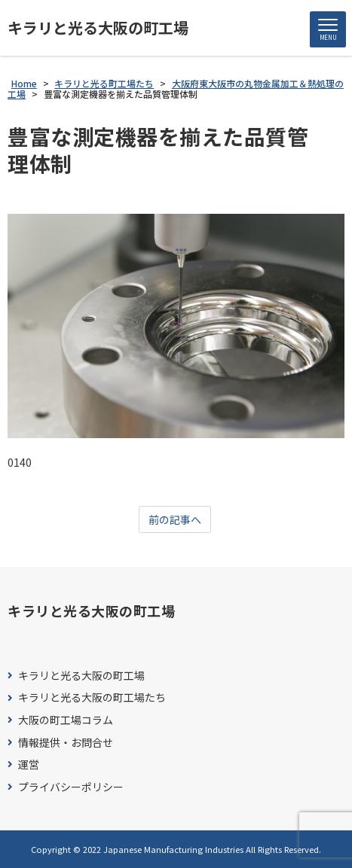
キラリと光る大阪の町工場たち (92, 697)
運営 (29, 764)
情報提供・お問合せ (66, 743)
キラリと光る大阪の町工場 (98, 28)
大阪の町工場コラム (66, 720)
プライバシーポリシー (71, 787)
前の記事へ (175, 519)
